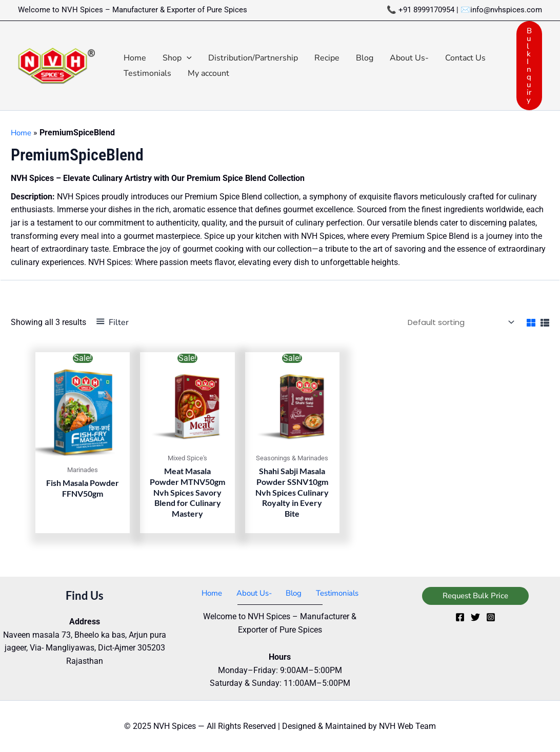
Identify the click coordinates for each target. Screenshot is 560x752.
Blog (291, 593)
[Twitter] (475, 617)
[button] (177, 58)
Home (22, 133)
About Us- (254, 593)
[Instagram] (491, 617)
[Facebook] (460, 617)
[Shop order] (455, 322)
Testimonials (332, 593)
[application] (187, 58)
